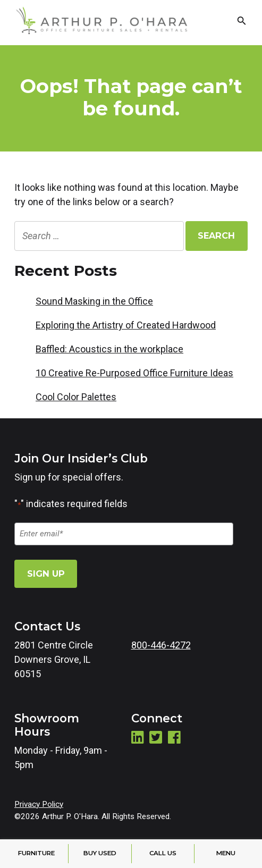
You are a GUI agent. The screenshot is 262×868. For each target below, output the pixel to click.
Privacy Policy (39, 804)
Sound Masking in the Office (94, 301)
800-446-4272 (161, 645)
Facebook (174, 737)
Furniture (36, 853)
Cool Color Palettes (76, 397)
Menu (226, 853)
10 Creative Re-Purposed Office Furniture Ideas (134, 373)
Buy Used (100, 853)
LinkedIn (138, 737)
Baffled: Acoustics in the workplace (109, 349)
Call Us (163, 853)
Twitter (156, 737)
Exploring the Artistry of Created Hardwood (126, 325)
